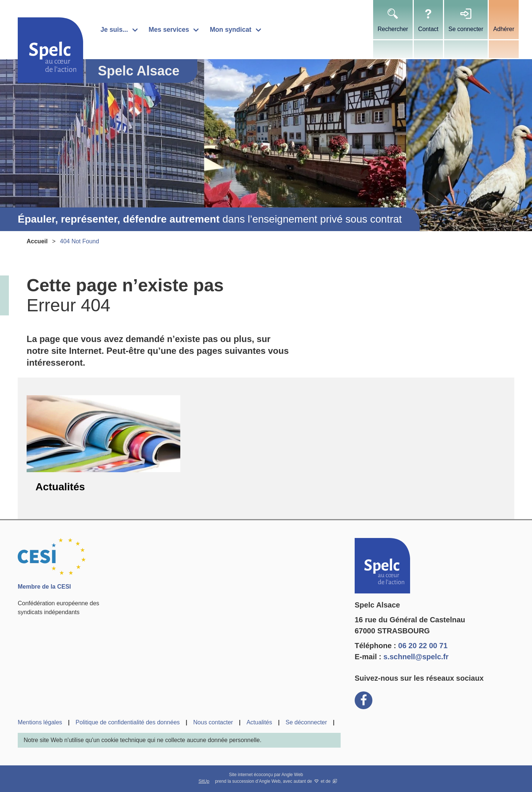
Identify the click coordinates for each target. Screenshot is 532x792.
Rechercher (393, 29)
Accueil (37, 241)
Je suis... (114, 30)
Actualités (60, 487)
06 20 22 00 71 (423, 646)
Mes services (169, 30)
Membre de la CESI (44, 587)
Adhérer (504, 29)
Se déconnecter (306, 722)
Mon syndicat (231, 30)
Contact (428, 29)
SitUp (204, 781)
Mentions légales (40, 722)
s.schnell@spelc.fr (416, 657)
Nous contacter (213, 722)
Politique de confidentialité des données (128, 722)
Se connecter (466, 29)
